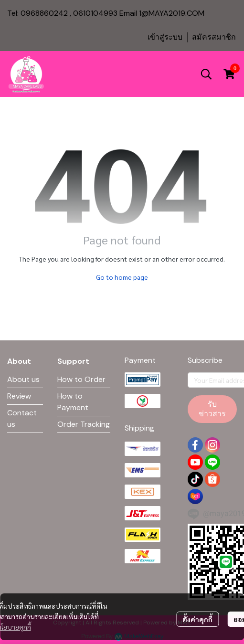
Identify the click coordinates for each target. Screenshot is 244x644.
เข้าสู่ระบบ (165, 37)
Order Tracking (84, 424)
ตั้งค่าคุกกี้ (197, 619)
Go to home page (122, 277)
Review (19, 396)
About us (23, 379)
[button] (206, 74)
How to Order (81, 379)
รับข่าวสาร (212, 409)
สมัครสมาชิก (214, 37)
